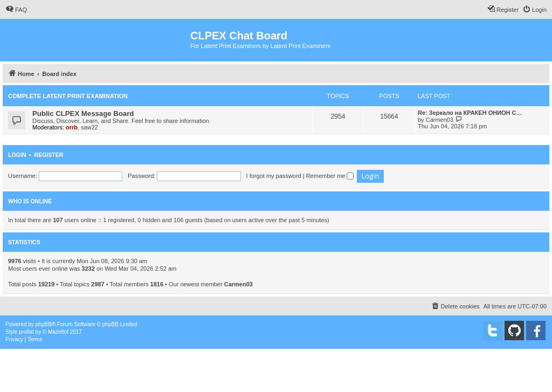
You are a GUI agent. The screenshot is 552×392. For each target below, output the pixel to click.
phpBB (44, 324)
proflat (26, 332)
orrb (72, 127)
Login (17, 155)
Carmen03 (440, 120)
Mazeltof (58, 332)
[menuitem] (16, 10)
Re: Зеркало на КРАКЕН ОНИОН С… (470, 113)
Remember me (330, 176)
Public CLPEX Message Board (83, 114)
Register (49, 155)
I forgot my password (274, 176)
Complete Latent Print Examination (68, 96)
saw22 (89, 127)
